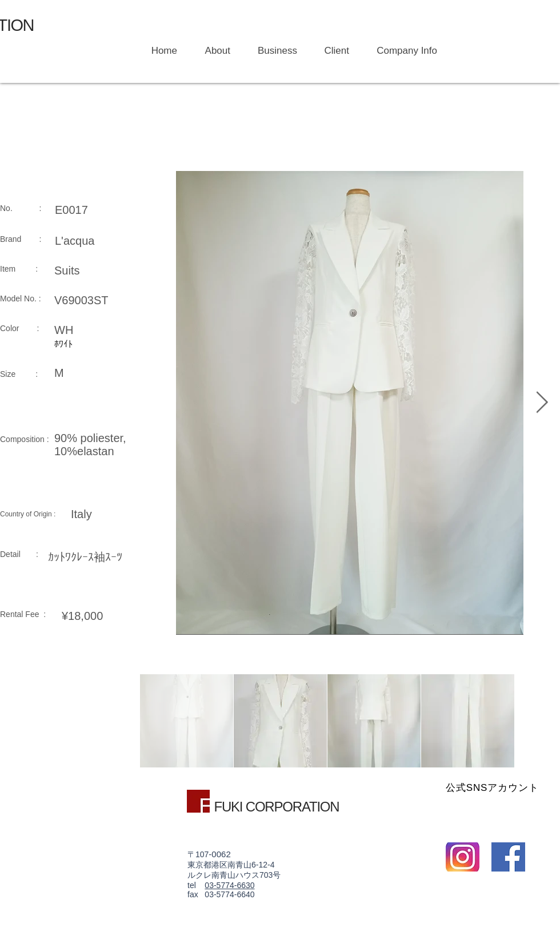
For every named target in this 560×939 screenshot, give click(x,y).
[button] (272, 51)
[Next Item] (542, 403)
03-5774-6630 (229, 885)
